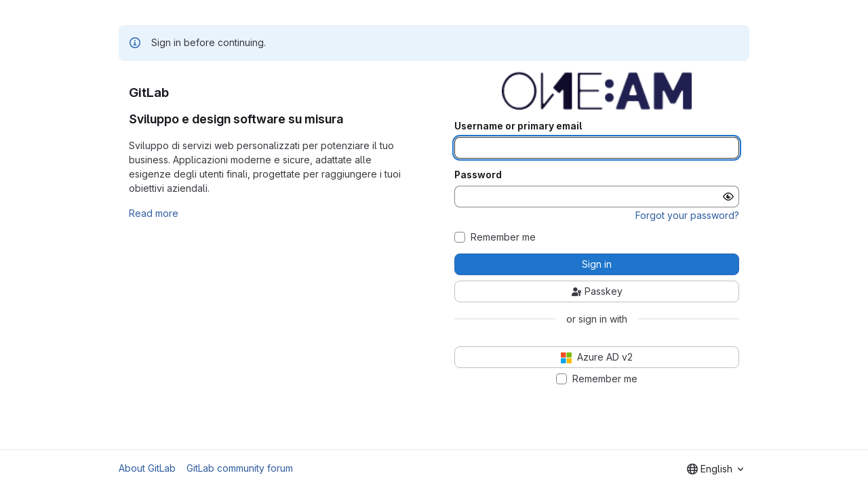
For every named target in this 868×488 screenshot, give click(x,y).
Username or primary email (518, 126)
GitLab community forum (240, 468)
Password (478, 175)
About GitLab (147, 468)
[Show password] (728, 197)
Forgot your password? (687, 215)
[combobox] (715, 469)
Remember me (503, 237)
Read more (154, 213)
